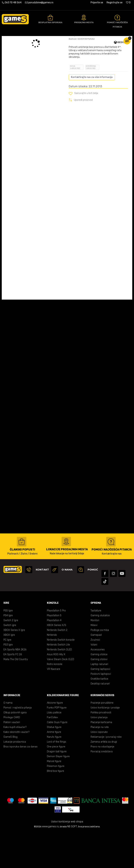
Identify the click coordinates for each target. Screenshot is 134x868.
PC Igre (7, 676)
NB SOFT (72, 863)
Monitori (95, 656)
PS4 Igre (8, 651)
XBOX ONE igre (53, 40)
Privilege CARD (12, 753)
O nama (8, 739)
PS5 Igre (8, 647)
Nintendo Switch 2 (57, 666)
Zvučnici (95, 676)
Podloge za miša (100, 666)
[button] (83, 129)
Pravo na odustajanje (102, 783)
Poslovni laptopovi (101, 710)
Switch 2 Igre (11, 656)
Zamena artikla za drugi (104, 778)
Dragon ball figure (57, 788)
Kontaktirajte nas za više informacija (92, 113)
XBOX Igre (9, 671)
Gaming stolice (99, 690)
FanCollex (52, 753)
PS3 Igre (8, 681)
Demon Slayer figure (58, 792)
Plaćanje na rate (100, 763)
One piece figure (56, 783)
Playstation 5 (54, 651)
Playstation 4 (54, 656)
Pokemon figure (56, 802)
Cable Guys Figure (57, 758)
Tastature (96, 647)
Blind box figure (55, 807)
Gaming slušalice (100, 651)
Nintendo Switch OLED (59, 686)
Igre (40, 40)
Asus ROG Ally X (56, 690)
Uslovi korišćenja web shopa (67, 858)
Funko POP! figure (57, 744)
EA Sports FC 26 (13, 690)
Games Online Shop (12, 40)
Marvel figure (54, 797)
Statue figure (54, 763)
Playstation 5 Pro (56, 647)
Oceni (76, 63)
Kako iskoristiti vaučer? (16, 768)
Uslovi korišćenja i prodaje (105, 744)
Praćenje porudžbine (102, 739)
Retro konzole (55, 700)
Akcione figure (55, 739)
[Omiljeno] (128, 3)
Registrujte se (115, 3)
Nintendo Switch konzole (61, 676)
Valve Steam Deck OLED (61, 695)
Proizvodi (31, 40)
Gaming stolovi (99, 695)
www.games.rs (50, 863)
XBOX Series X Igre (14, 666)
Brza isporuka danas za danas (21, 783)
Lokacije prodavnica (15, 778)
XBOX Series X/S (57, 661)
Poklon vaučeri (12, 758)
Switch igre (10, 661)
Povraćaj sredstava (102, 788)
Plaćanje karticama (101, 758)
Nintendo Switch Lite (58, 681)
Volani (94, 681)
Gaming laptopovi (100, 705)
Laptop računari (99, 700)
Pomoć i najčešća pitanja (18, 744)
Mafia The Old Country (16, 695)
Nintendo (52, 671)
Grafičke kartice (99, 715)
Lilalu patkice (54, 749)
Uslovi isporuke (99, 768)
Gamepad (96, 671)
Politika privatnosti (101, 749)
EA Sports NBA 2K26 (15, 686)
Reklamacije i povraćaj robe (106, 773)
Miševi (94, 661)
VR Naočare (54, 705)
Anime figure (54, 768)
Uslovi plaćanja (99, 753)
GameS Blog (10, 773)
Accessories (98, 686)
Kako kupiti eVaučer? (15, 763)
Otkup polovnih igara (15, 749)
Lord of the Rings (57, 778)
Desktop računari (100, 720)
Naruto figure (54, 773)
